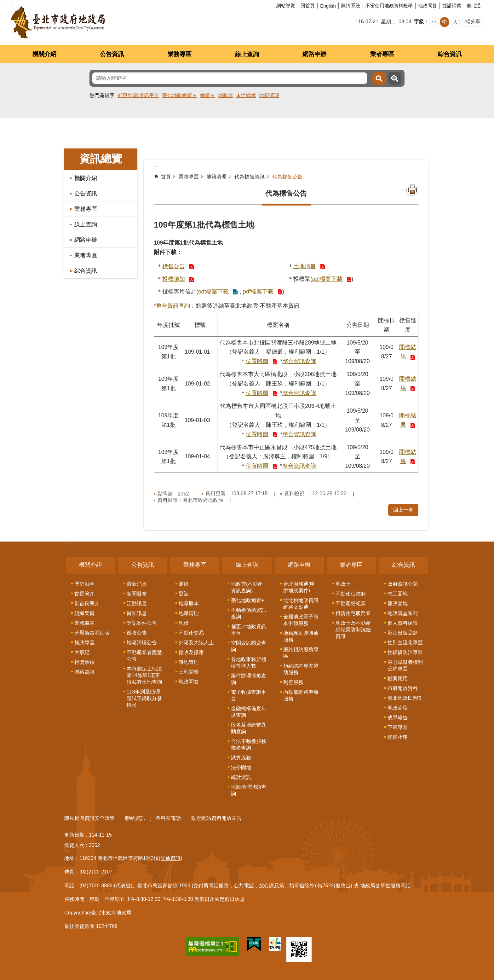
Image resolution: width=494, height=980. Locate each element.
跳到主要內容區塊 (3, 3)
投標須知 (174, 279)
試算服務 (241, 758)
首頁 (166, 177)
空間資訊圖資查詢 (249, 646)
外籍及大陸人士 (196, 643)
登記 (184, 594)
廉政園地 (398, 603)
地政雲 (226, 95)
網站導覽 (286, 6)
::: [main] (156, 168)
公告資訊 (112, 54)
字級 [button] (419, 22)
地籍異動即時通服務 (301, 636)
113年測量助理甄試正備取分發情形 (144, 698)
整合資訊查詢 (299, 361)
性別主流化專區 (405, 643)
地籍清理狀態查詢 (249, 790)
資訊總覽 (101, 159)
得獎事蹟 (84, 662)
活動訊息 (137, 603)
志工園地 (398, 594)
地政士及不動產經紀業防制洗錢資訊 (353, 630)
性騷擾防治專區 (405, 652)
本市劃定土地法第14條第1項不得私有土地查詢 (144, 675)
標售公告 (174, 266)
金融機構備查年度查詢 (249, 712)
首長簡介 (84, 594)
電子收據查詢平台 (249, 695)
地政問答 (428, 6)
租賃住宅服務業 (353, 613)
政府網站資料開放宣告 (216, 818)
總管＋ (208, 95)
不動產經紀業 (351, 603)
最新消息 (137, 584)
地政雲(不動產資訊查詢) (247, 587)
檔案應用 (398, 678)
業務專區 (180, 54)
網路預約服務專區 (301, 653)
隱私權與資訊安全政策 (89, 818)
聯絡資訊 (84, 672)
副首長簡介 (87, 603)
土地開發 (189, 672)
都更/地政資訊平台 (138, 95)
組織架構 (84, 613)
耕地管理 (189, 662)
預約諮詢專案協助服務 (301, 669)
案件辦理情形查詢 (249, 679)
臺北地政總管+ (247, 600)
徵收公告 (137, 633)
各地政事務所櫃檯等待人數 (249, 663)
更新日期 (74, 835)
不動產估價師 (351, 594)
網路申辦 (314, 54)
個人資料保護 (403, 623)
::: (66, 544)
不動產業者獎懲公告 (144, 656)
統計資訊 (241, 777)
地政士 (343, 584)
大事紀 (82, 652)
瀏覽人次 (74, 845)
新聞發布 (137, 594)
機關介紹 (44, 54)
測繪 (184, 584)
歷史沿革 (84, 584)
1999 (185, 886)
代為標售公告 (287, 177)
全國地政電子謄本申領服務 (301, 620)
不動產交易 (191, 633)
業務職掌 (84, 623)
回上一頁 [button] (403, 510)
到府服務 (293, 682)
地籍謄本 (189, 603)
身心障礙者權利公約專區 (405, 665)
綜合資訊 (450, 54)
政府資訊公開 (403, 584)
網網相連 (398, 737)
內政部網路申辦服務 (301, 695)
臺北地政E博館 (404, 698)
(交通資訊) (171, 858)
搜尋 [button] (379, 78)
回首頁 (308, 6)
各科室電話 (168, 818)
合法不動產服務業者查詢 (249, 745)
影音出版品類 (403, 633)
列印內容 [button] (412, 190)
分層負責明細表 (92, 633)
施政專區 (84, 643)
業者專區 (382, 54)
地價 (184, 623)
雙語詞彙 (452, 6)
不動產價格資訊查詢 (249, 613)
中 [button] (445, 22)
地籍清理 (269, 95)
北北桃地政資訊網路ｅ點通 (301, 604)
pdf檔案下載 (327, 279)
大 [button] (455, 22)
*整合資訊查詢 (172, 306)
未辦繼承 (246, 95)
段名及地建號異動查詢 (249, 728)
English (328, 6)
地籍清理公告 (142, 643)
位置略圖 (257, 361)
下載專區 (398, 727)
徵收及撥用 (191, 652)
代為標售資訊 (250, 177)
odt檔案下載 (213, 292)
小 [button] (434, 22)
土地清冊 (305, 266)
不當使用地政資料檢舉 (389, 6)
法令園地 (241, 767)
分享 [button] (475, 22)
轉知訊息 (137, 613)
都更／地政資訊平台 (249, 630)
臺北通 (474, 6)
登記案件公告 (142, 623)
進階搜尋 (395, 78)
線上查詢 (247, 54)
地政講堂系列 (403, 613)
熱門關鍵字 (102, 95)
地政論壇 (398, 708)
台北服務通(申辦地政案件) (299, 587)
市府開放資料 (403, 688)
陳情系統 (351, 6)
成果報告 (398, 718)
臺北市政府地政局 (58, 22)
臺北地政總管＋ (180, 95)
